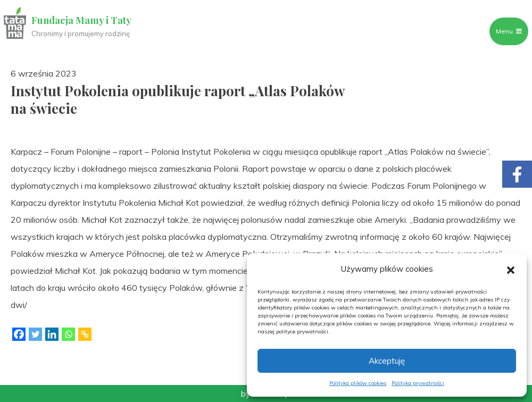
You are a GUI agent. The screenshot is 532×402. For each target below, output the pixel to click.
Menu (504, 31)
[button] (511, 269)
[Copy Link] (85, 334)
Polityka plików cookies (358, 383)
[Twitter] (35, 334)
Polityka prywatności (418, 383)
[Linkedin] (52, 334)
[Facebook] (19, 334)
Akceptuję (387, 361)
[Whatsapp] (68, 334)
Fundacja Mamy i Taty (86, 20)
